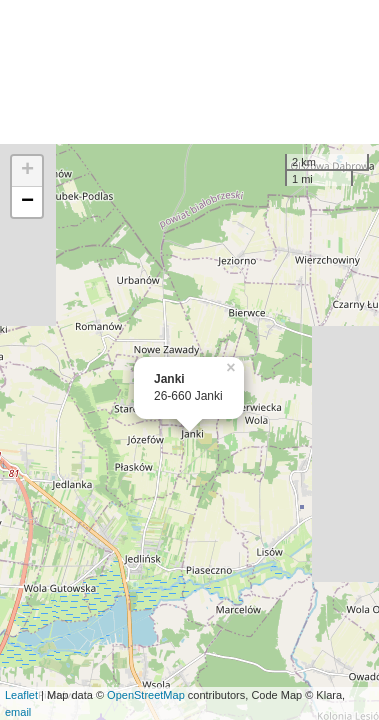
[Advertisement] (189, 72)
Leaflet (21, 695)
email (18, 712)
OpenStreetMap (146, 695)
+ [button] (27, 171)
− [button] (27, 202)
